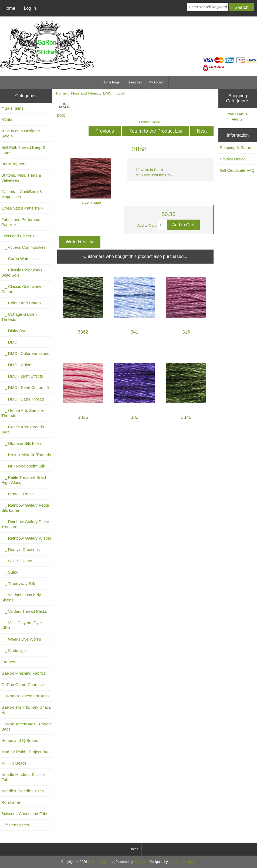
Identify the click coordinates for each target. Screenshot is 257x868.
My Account (157, 82)
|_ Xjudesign (13, 650)
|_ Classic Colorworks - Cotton (23, 289)
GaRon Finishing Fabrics (24, 673)
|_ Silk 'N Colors (17, 561)
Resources (134, 82)
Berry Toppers (14, 164)
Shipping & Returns (237, 148)
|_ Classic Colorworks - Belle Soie (23, 272)
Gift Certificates (15, 825)
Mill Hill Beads (14, 763)
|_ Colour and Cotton (21, 303)
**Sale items (12, 108)
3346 (186, 417)
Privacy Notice (233, 159)
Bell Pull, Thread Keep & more (23, 150)
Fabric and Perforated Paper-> (21, 222)
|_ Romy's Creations (21, 549)
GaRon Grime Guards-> (23, 684)
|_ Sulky (10, 572)
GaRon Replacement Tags (25, 696)
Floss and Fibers (84, 93)
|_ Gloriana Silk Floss (21, 443)
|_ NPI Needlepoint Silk (23, 466)
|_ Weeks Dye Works (21, 639)
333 (135, 417)
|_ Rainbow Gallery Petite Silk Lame (25, 508)
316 (186, 332)
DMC (107, 93)
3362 (83, 332)
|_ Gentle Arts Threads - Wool (24, 429)
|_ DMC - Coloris (17, 365)
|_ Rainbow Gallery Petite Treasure (25, 524)
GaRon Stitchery (100, 862)
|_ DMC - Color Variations (25, 353)
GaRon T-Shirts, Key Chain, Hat (26, 710)
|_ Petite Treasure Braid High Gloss (24, 480)
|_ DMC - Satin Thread (23, 399)
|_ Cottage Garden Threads (19, 317)
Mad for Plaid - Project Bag (26, 752)
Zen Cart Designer (182, 862)
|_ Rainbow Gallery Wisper (26, 538)
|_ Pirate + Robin (18, 494)
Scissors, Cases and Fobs (25, 814)
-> (18, 236)
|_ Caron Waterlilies (20, 259)
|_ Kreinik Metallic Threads (26, 455)
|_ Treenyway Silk (18, 583)
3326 (83, 417)
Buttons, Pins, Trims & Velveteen (21, 178)
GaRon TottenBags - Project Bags (26, 726)
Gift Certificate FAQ (237, 170)
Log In (30, 8)
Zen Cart (140, 862)
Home (9, 8)
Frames (8, 662)
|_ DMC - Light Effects (22, 376)
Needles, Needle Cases (23, 791)
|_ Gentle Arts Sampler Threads (23, 413)
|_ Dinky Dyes (15, 331)
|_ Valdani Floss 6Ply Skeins (21, 597)
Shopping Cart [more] (238, 98)
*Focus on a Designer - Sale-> (22, 133)
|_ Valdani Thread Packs (24, 611)
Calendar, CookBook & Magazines (22, 194)
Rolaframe (11, 802)
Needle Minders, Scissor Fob (23, 777)
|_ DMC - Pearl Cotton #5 (25, 387)
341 (135, 332)
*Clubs (7, 120)
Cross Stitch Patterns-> (22, 208)
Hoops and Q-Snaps (20, 740)
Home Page (111, 82)
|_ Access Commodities (23, 247)
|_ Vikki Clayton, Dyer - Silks (23, 625)
